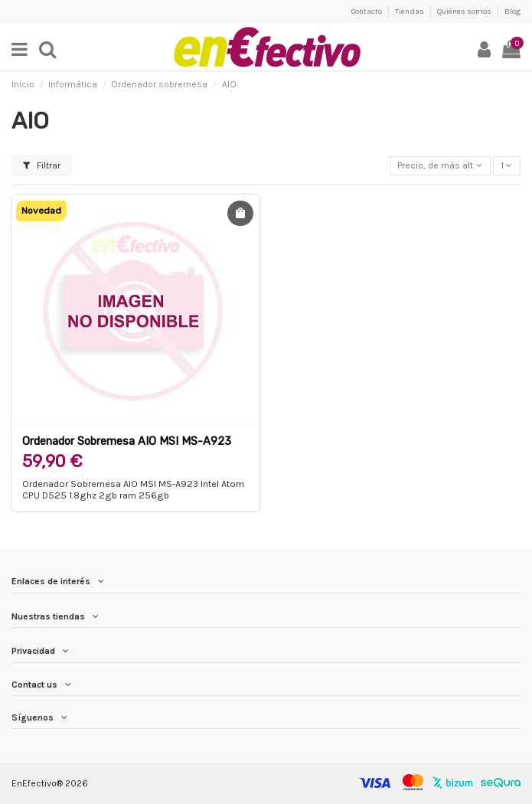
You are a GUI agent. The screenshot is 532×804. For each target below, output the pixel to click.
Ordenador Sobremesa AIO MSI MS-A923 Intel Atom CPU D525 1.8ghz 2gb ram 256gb (133, 489)
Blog (512, 11)
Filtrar (42, 165)
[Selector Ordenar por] (440, 166)
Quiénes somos (465, 11)
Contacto (367, 11)
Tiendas (410, 11)
